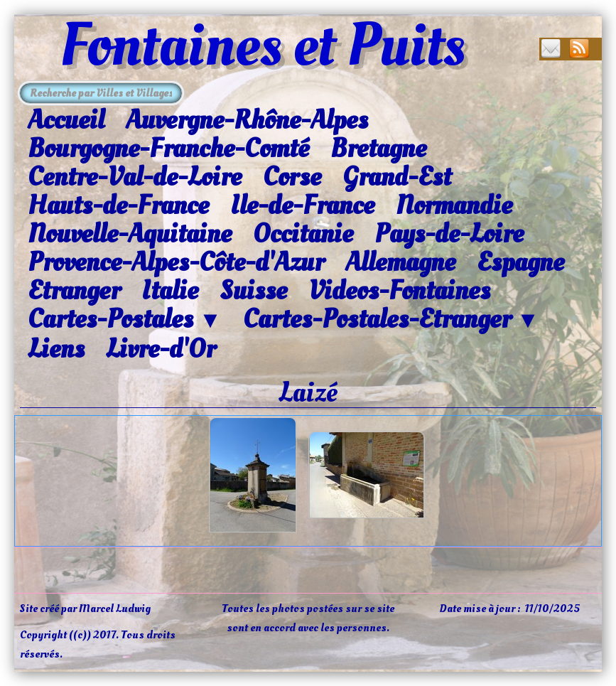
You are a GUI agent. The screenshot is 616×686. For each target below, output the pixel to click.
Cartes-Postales (125, 320)
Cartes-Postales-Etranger (391, 320)
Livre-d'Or (161, 349)
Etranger (74, 291)
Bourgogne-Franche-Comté (168, 149)
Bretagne (378, 149)
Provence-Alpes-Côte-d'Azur (176, 262)
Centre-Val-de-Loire (135, 177)
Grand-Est (397, 177)
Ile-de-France (302, 205)
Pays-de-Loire (449, 234)
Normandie (454, 205)
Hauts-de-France (118, 205)
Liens (56, 349)
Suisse (253, 291)
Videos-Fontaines (399, 291)
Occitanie (303, 234)
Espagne (520, 262)
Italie (170, 291)
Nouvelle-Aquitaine (130, 234)
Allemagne (400, 262)
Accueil (66, 120)
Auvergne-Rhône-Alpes (247, 120)
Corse (292, 177)
